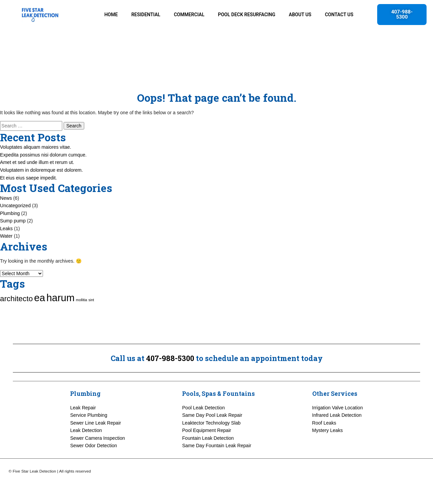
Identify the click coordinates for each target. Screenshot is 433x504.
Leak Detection (86, 451)
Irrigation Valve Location (338, 428)
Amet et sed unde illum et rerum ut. (37, 183)
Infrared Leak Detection (337, 435)
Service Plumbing (89, 435)
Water (6, 256)
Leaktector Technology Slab (211, 443)
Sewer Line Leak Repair (95, 443)
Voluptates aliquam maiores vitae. (36, 167)
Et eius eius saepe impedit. (28, 198)
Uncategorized (15, 225)
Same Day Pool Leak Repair (212, 435)
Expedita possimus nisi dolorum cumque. (43, 175)
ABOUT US (300, 15)
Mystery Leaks (328, 451)
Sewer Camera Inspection (97, 458)
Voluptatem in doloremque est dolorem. (41, 190)
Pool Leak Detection (203, 428)
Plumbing (10, 233)
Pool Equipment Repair (207, 451)
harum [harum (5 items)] (60, 318)
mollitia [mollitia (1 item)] (81, 320)
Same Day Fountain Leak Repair (216, 466)
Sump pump (13, 241)
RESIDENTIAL (146, 15)
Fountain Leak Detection (208, 458)
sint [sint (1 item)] (91, 320)
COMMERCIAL (189, 15)
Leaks (6, 248)
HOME (111, 15)
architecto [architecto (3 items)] (16, 319)
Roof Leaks (324, 443)
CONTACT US (339, 15)
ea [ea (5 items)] (40, 318)
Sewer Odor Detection (94, 466)
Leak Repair (83, 428)
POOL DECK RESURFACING (247, 15)
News (6, 218)
